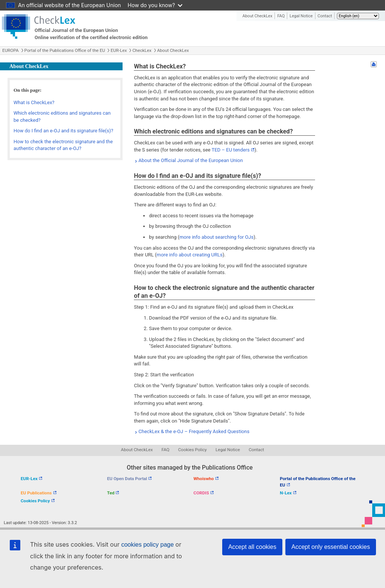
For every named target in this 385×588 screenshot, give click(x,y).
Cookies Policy (192, 450)
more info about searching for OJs (216, 237)
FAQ (281, 16)
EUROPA (11, 50)
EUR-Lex (119, 50)
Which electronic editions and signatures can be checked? (62, 117)
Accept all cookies (252, 547)
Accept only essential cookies (331, 547)
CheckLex (142, 50)
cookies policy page (147, 545)
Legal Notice (301, 16)
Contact (325, 16)
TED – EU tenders (231, 150)
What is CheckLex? (34, 102)
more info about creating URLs (190, 255)
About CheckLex (258, 16)
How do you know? (155, 5)
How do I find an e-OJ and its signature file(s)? (63, 131)
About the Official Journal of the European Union (191, 160)
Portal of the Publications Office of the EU (65, 50)
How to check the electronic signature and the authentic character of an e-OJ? (63, 145)
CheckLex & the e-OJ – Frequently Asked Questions (194, 431)
